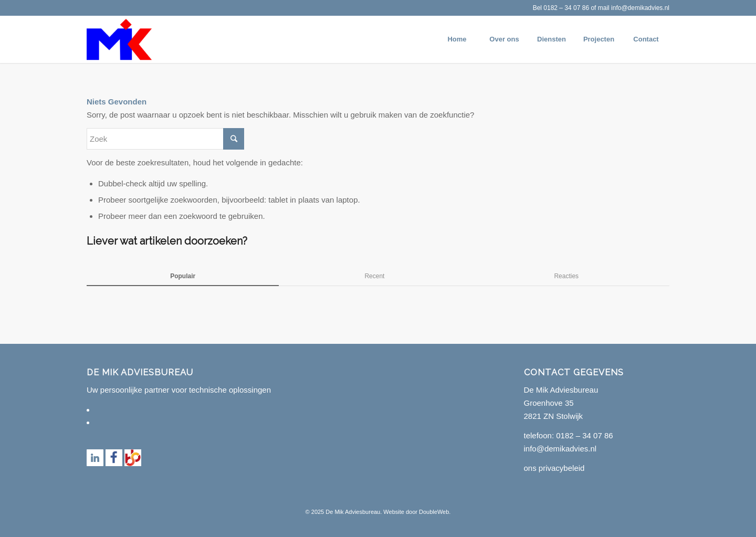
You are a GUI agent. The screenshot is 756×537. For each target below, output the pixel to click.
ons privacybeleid (554, 468)
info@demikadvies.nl (640, 8)
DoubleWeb (434, 512)
